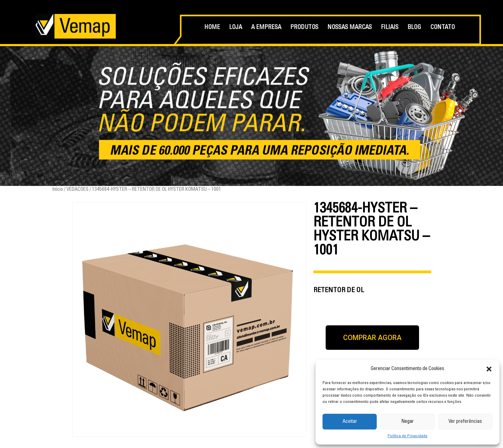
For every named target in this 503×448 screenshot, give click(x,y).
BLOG (414, 28)
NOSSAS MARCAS (350, 28)
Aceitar (350, 422)
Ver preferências (465, 422)
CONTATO (442, 28)
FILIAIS (390, 28)
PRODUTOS (304, 28)
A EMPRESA (266, 28)
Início (58, 190)
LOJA (236, 28)
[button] (489, 369)
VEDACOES (77, 190)
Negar (408, 422)
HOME (212, 28)
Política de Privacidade (408, 436)
